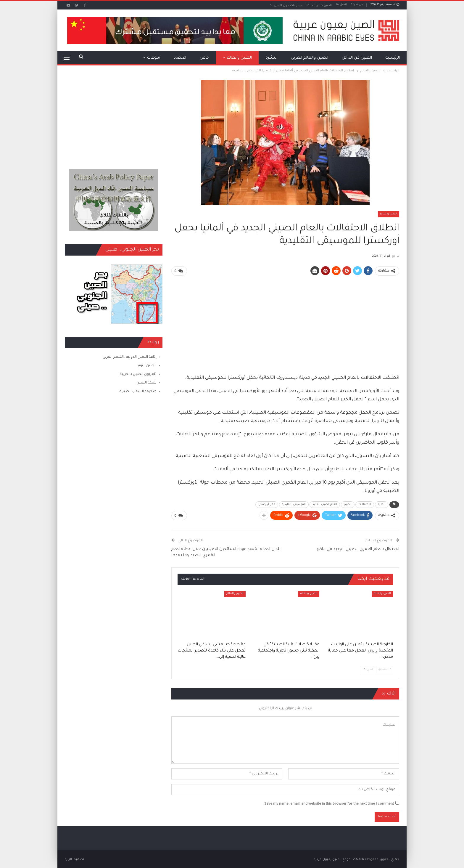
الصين (348, 504)
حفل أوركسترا (267, 504)
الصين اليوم (147, 366)
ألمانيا (382, 504)
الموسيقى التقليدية (294, 504)
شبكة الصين (146, 383)
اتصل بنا (341, 5)
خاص (204, 58)
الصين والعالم (239, 58)
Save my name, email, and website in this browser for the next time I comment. (329, 804)
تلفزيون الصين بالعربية (138, 374)
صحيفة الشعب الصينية (138, 392)
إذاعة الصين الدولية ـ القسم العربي (130, 357)
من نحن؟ (357, 5)
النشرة (271, 58)
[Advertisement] (285, 322)
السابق (385, 669)
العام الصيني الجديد (325, 504)
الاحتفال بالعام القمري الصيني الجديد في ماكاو (358, 549)
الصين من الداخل (357, 58)
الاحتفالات (365, 504)
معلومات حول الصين (288, 6)
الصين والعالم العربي (310, 58)
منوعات (154, 58)
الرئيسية (393, 58)
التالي (369, 669)
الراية (68, 859)
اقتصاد (180, 58)
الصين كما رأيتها (321, 6)
